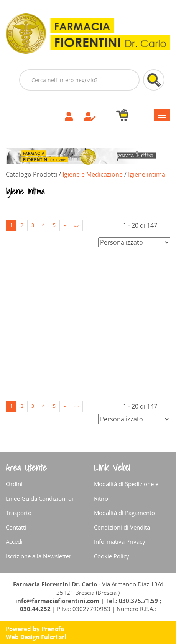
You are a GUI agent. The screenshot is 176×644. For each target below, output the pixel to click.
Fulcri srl (54, 637)
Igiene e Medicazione (93, 174)
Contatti (16, 527)
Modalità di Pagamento (124, 513)
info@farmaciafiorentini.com (58, 601)
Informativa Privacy (120, 541)
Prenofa (53, 629)
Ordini (14, 484)
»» (76, 225)
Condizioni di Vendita (122, 527)
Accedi (14, 541)
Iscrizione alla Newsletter (39, 556)
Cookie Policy (112, 556)
